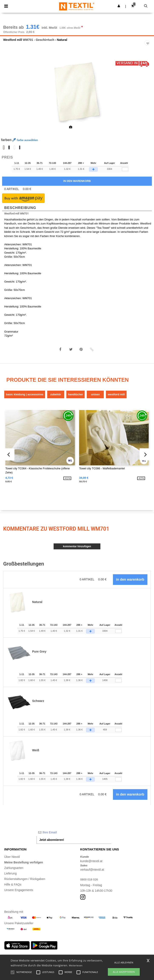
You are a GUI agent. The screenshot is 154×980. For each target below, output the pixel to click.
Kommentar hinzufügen (77, 546)
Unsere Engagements (19, 890)
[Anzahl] (118, 631)
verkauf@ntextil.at (92, 870)
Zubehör (56, 394)
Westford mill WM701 (16, 214)
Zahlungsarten (14, 868)
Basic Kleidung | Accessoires (25, 394)
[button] (119, 6)
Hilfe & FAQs (13, 884)
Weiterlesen (76, 965)
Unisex (95, 394)
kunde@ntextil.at (91, 861)
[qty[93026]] (125, 169)
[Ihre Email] (74, 832)
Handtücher (76, 394)
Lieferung (10, 873)
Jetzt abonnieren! (52, 840)
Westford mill (13, 40)
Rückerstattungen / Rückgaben (25, 879)
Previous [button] (9, 95)
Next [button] (148, 95)
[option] (77, 92)
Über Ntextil (12, 857)
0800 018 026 (89, 879)
